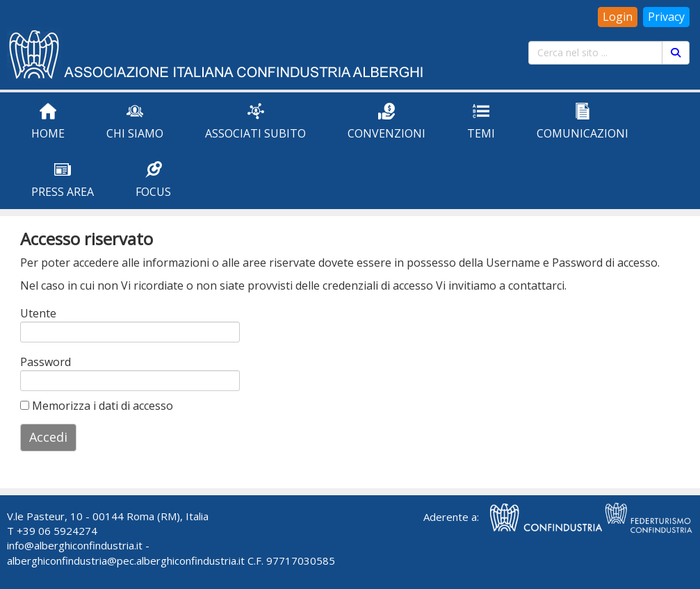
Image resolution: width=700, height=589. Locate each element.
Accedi (48, 437)
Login (618, 17)
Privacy (666, 17)
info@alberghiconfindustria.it (75, 545)
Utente (38, 313)
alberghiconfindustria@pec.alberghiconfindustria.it (126, 561)
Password (39, 362)
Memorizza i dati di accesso (97, 406)
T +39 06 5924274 (52, 531)
